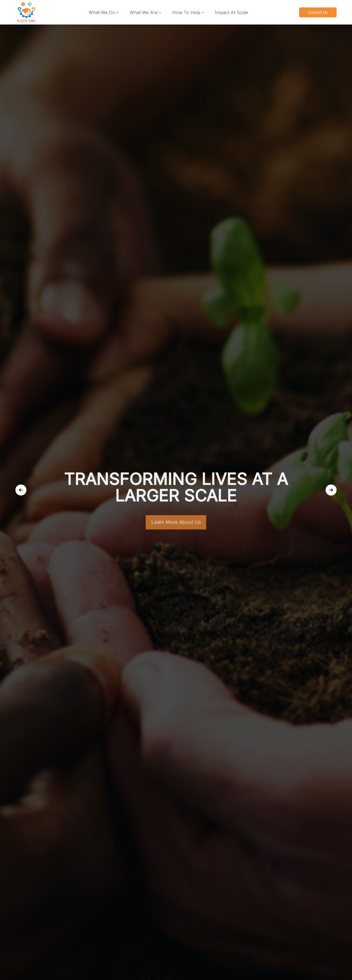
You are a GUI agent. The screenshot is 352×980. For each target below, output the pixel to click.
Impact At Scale (232, 12)
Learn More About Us (176, 526)
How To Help (186, 12)
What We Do (102, 12)
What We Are (144, 12)
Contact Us (318, 12)
